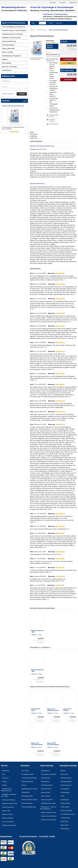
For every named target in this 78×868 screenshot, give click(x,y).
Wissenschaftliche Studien (29, 800)
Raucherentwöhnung (9, 41)
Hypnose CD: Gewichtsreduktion (37, 744)
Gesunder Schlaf (45, 789)
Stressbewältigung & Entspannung (14, 27)
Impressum (5, 778)
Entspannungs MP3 (46, 800)
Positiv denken (64, 807)
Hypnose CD (64, 774)
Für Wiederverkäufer (27, 774)
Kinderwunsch (7, 70)
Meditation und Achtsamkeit (11, 38)
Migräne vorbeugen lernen (48, 812)
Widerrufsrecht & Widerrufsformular (6, 790)
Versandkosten (73, 49)
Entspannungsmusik (8, 807)
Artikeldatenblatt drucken (54, 116)
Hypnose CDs (6, 811)
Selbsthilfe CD (25, 792)
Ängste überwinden (8, 48)
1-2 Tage (39, 635)
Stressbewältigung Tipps (28, 807)
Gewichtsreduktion (8, 45)
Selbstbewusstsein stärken (29, 789)
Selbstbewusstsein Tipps (48, 803)
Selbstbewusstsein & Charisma (13, 34)
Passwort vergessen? (8, 94)
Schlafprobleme (65, 792)
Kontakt (4, 781)
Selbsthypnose (45, 771)
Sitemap (4, 785)
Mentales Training (7, 814)
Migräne (5, 59)
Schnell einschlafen (66, 810)
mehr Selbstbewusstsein (67, 814)
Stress (62, 796)
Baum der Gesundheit (9, 67)
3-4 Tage (39, 713)
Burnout (23, 785)
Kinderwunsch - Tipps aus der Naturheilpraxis (48, 808)
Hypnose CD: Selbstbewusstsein (53, 710)
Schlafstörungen (65, 818)
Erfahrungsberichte (27, 796)
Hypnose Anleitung (7, 818)
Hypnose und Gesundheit (48, 820)
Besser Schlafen (8, 52)
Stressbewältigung (65, 781)
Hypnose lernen (45, 792)
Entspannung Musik (46, 785)
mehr (25, 101)
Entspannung (64, 821)
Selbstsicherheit (65, 803)
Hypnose (63, 771)
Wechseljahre (7, 63)
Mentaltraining (45, 781)
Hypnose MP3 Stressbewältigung (53, 744)
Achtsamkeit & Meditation (48, 774)
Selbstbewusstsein (66, 778)
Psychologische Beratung (29, 778)
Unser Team (25, 771)
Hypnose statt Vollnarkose (48, 816)
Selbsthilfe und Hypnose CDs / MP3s (9, 795)
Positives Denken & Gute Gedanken (14, 30)
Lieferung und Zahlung (8, 800)
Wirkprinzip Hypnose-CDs (9, 803)
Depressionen (64, 825)
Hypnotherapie (64, 800)
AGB (3, 774)
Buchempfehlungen (27, 803)
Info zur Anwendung (7, 822)
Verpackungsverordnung (9, 825)
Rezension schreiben (52, 120)
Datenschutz (5, 771)
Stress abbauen (45, 796)
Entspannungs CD (65, 785)
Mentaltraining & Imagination (11, 56)
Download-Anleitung (27, 781)
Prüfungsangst (64, 789)
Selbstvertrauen (45, 778)
